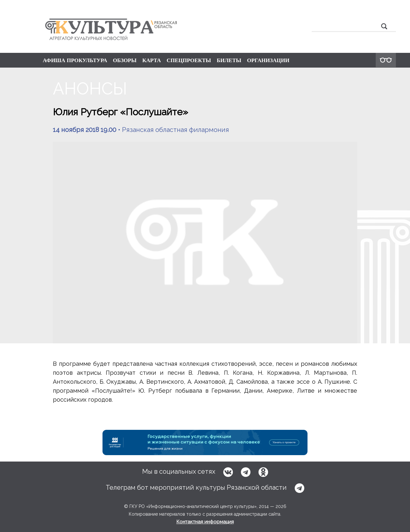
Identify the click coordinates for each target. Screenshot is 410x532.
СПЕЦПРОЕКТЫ (189, 60)
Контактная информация (205, 522)
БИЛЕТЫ (229, 60)
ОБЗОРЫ (125, 60)
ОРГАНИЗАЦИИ (268, 60)
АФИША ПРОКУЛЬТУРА (75, 60)
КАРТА (152, 60)
